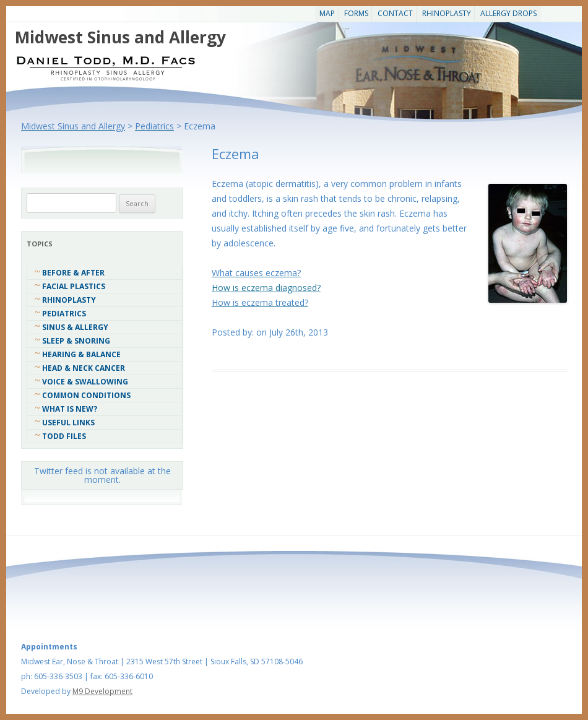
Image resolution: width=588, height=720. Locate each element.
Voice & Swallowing (85, 382)
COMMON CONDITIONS (86, 395)
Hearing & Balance (81, 354)
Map (327, 13)
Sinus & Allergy (75, 327)
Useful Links (68, 423)
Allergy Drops (508, 13)
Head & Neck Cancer (84, 368)
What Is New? (70, 409)
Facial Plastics (74, 286)
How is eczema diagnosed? (266, 288)
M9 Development (102, 691)
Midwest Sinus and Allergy (120, 37)
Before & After (73, 273)
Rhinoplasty (447, 13)
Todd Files (64, 436)
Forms (356, 13)
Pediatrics (64, 314)
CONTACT (395, 13)
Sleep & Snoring (76, 341)
